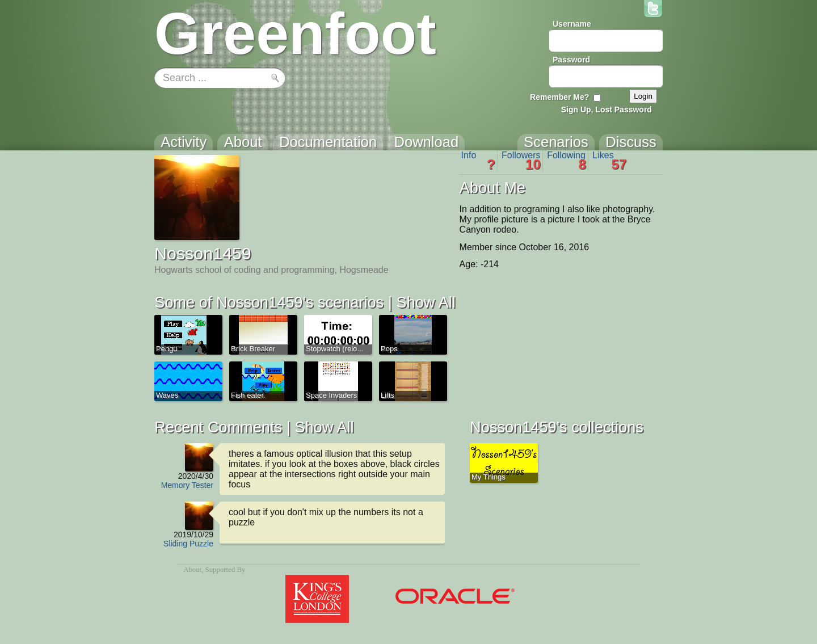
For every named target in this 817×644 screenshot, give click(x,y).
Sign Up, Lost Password (607, 110)
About (192, 570)
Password (571, 60)
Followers (521, 161)
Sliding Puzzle (188, 544)
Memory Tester (187, 485)
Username (572, 24)
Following (567, 161)
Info (478, 161)
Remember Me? (559, 97)
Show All (426, 302)
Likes (609, 161)
